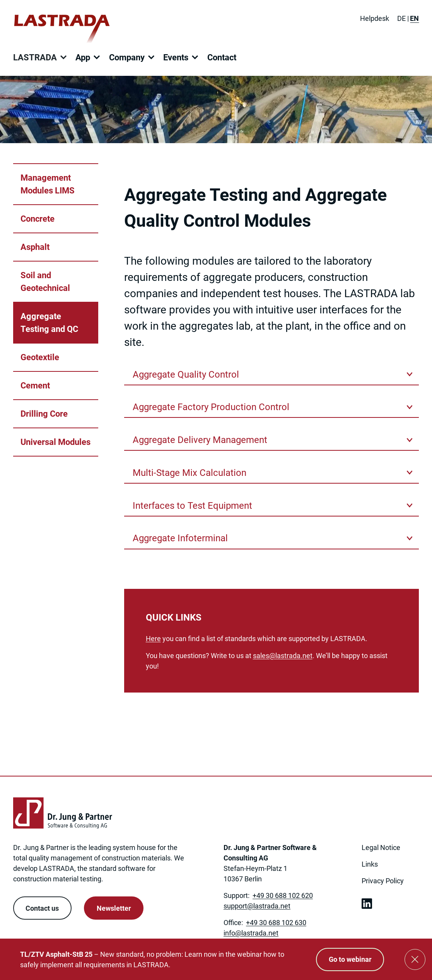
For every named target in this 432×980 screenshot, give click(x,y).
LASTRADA (35, 57)
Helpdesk (375, 18)
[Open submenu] (63, 57)
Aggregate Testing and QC (49, 323)
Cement (35, 386)
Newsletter (114, 908)
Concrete (38, 219)
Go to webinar (350, 959)
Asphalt (35, 247)
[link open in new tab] (367, 904)
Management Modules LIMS (48, 184)
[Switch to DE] (401, 18)
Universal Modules (55, 442)
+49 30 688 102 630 (276, 923)
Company (127, 57)
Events (176, 57)
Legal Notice (381, 847)
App (83, 57)
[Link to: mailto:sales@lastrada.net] (283, 656)
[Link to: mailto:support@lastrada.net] (257, 906)
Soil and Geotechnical (45, 282)
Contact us (42, 908)
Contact (222, 57)
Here (153, 639)
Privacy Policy (383, 881)
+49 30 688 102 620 (283, 895)
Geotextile (40, 357)
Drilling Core (44, 414)
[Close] (415, 959)
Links (370, 864)
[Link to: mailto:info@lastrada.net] (251, 933)
